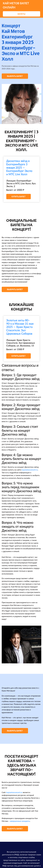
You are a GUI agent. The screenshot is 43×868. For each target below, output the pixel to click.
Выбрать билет (15, 76)
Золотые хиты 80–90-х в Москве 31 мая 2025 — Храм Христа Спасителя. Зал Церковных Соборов (20, 327)
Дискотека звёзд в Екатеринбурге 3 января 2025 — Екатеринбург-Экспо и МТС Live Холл (19, 167)
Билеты (21, 14)
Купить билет (19, 197)
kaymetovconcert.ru (30, 470)
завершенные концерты (20, 821)
